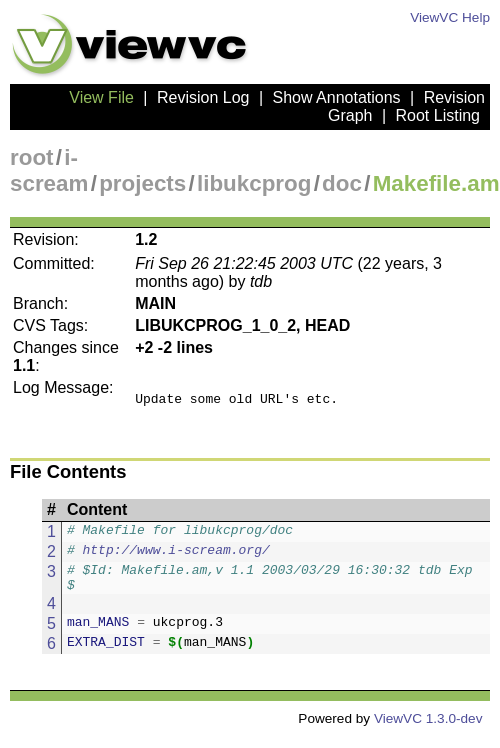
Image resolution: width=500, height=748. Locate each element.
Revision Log (203, 97)
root (32, 157)
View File (101, 97)
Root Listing (438, 115)
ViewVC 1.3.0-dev (428, 730)
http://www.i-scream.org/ (176, 558)
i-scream (49, 170)
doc (342, 183)
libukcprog (254, 183)
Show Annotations (337, 97)
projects (142, 183)
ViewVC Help (450, 17)
